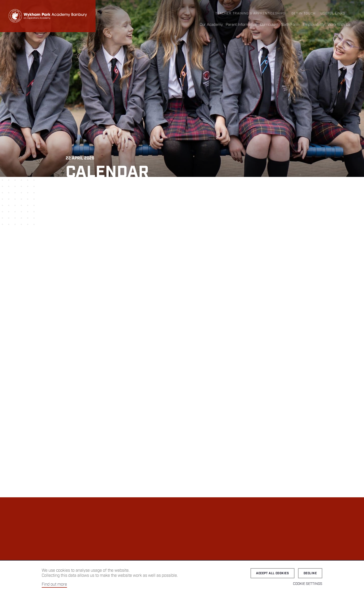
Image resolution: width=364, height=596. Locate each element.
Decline (310, 573)
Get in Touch (303, 14)
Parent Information (241, 25)
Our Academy (211, 25)
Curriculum (269, 25)
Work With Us (339, 25)
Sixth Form (290, 25)
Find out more (54, 584)
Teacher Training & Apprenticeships (250, 14)
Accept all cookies (272, 573)
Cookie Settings (308, 584)
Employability (314, 25)
